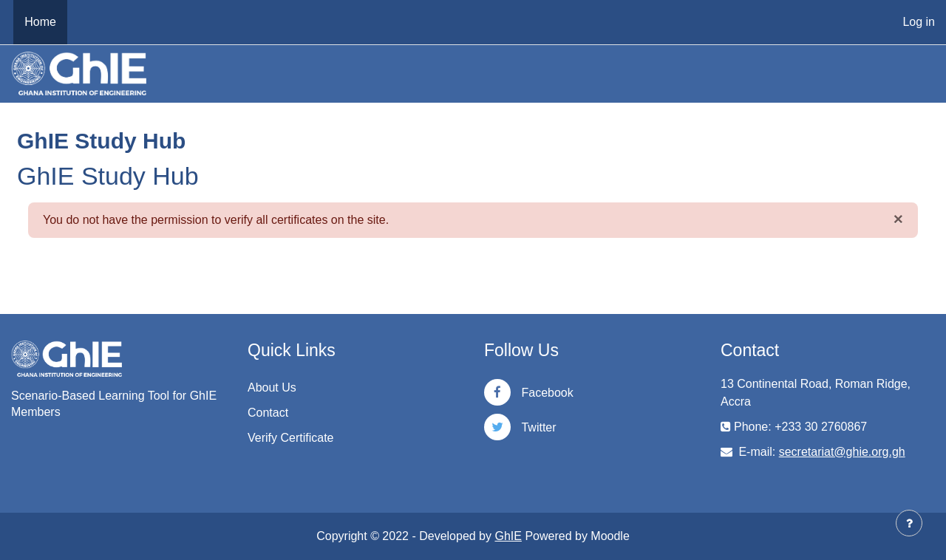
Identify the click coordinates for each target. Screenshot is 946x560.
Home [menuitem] (40, 22)
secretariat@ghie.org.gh (842, 452)
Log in (919, 22)
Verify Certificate (290, 438)
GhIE (508, 536)
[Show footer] (909, 523)
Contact (268, 413)
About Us (272, 387)
